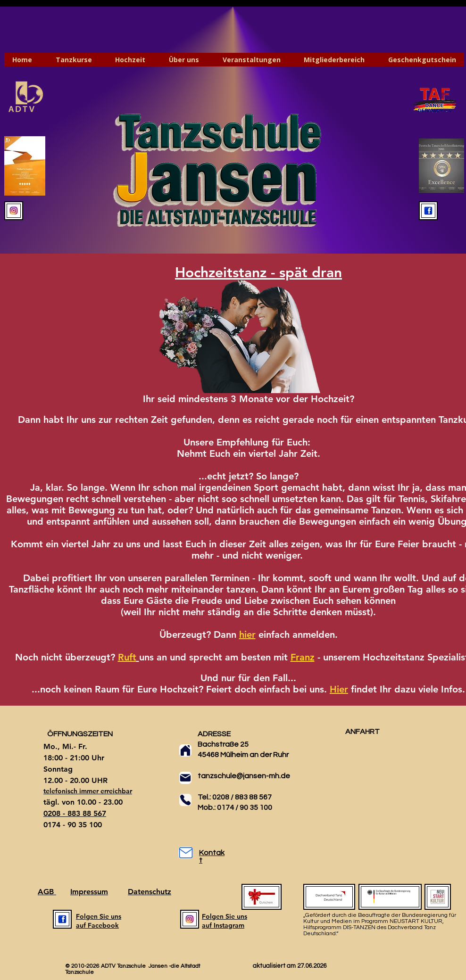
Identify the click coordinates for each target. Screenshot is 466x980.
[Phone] (185, 800)
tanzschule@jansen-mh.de (244, 776)
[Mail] (185, 778)
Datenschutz (150, 892)
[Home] (185, 750)
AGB (47, 892)
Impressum (89, 892)
